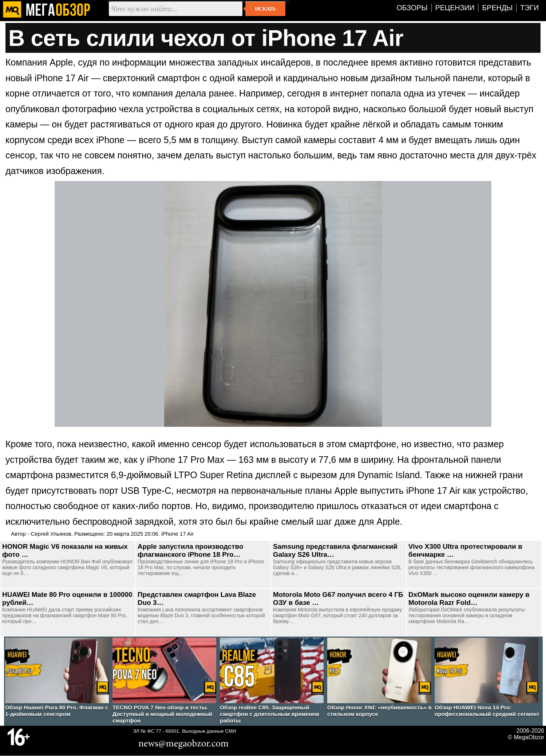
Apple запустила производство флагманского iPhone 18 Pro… (191, 550)
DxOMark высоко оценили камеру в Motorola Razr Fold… (469, 598)
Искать (265, 9)
